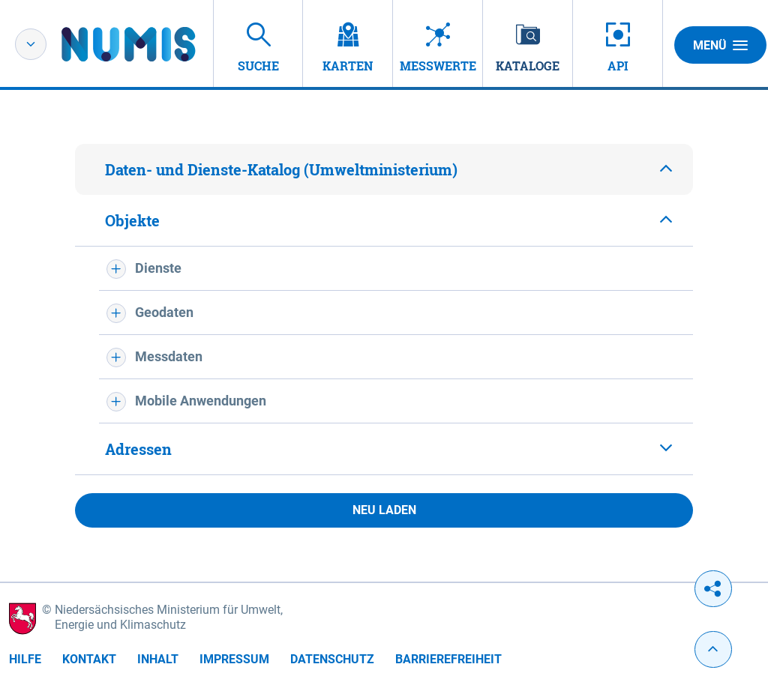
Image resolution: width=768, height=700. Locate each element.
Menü (720, 45)
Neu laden (384, 510)
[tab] (384, 169)
